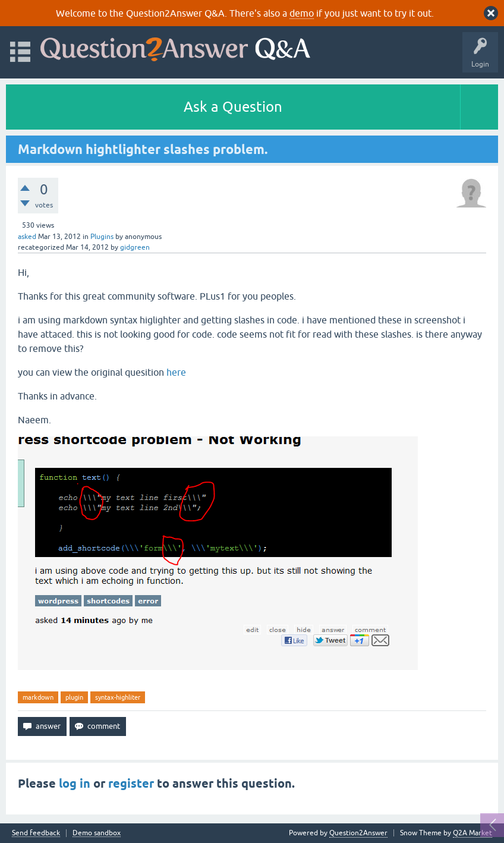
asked (27, 237)
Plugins (102, 237)
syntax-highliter (118, 697)
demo (302, 13)
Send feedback (36, 833)
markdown (38, 697)
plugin (74, 697)
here (176, 372)
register (131, 784)
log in (75, 784)
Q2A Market (472, 833)
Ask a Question (233, 107)
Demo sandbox (97, 833)
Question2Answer (358, 833)
